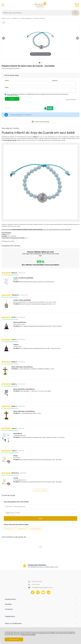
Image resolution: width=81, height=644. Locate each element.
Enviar (40, 518)
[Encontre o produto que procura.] (75, 13)
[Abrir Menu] (3, 5)
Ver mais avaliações (40, 490)
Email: (7, 87)
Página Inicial (6, 18)
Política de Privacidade (28, 635)
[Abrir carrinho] (77, 5)
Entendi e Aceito (14, 639)
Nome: (7, 80)
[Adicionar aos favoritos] (4, 23)
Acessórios (15, 18)
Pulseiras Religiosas (26, 18)
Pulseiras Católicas (39, 18)
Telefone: (55, 80)
